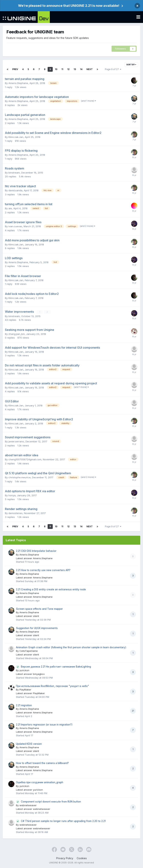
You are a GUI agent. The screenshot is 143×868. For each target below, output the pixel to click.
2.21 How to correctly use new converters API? (43, 570)
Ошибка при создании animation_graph (40, 782)
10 (56, 69)
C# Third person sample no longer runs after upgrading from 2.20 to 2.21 (63, 821)
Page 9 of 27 (113, 69)
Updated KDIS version (29, 744)
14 (81, 69)
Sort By (131, 65)
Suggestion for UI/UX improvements (37, 628)
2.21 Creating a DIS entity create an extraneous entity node (51, 589)
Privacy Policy (65, 858)
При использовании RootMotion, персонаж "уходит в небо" (52, 686)
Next (90, 69)
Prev (15, 69)
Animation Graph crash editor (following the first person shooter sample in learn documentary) (71, 647)
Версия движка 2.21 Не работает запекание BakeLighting (56, 667)
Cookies (82, 858)
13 (75, 69)
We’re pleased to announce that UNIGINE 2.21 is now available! (69, 6)
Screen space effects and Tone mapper (39, 609)
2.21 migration (24, 705)
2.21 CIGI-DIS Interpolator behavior (36, 551)
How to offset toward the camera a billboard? (42, 763)
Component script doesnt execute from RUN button (51, 802)
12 (68, 69)
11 (62, 69)
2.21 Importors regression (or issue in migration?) (44, 725)
